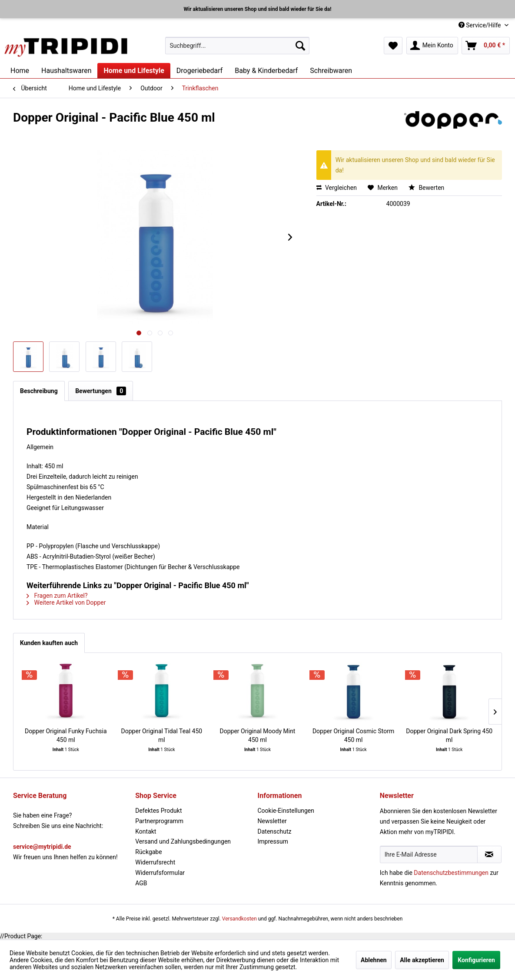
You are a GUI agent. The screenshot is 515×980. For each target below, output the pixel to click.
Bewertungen (101, 391)
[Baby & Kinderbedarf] (266, 71)
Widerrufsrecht (155, 862)
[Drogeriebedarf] (199, 71)
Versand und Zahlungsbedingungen (183, 841)
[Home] (20, 71)
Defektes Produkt (158, 811)
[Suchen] (300, 46)
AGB (141, 883)
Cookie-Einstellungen (286, 811)
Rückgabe (148, 852)
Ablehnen (374, 960)
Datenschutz (275, 831)
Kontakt (146, 831)
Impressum (273, 841)
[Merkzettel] (393, 46)
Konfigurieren (476, 960)
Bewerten (426, 188)
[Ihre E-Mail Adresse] (429, 854)
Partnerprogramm (159, 821)
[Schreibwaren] (331, 71)
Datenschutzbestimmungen (451, 873)
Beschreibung (39, 391)
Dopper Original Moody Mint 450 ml (258, 735)
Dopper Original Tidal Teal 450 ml (162, 735)
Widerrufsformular (160, 873)
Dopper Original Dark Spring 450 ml (449, 735)
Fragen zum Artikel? (57, 596)
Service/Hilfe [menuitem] (480, 25)
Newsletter (272, 821)
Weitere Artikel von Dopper (66, 603)
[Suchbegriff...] (237, 46)
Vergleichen (337, 188)
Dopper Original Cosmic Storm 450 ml (353, 735)
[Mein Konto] (432, 46)
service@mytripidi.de (42, 847)
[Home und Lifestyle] (134, 71)
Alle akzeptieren (422, 960)
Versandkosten (239, 919)
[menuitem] (237, 46)
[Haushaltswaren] (66, 71)
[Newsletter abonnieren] (489, 854)
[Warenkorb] (486, 46)
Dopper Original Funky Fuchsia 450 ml (66, 735)
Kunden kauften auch (49, 643)
